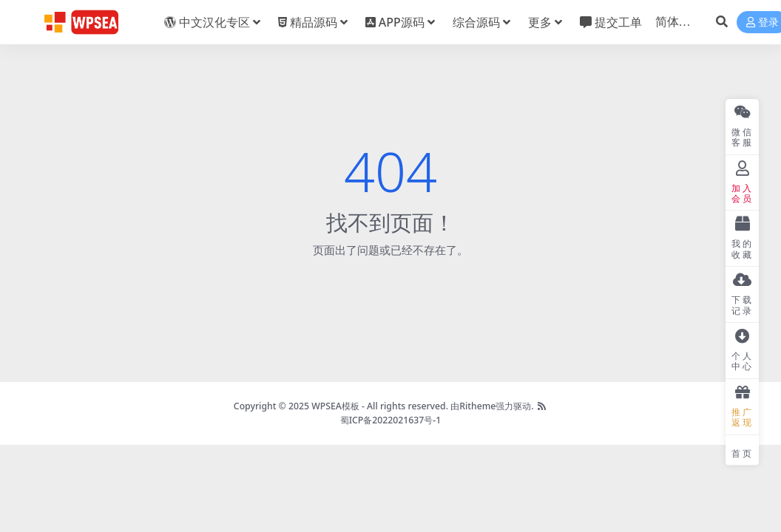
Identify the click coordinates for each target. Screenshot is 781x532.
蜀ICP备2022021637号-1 (391, 420)
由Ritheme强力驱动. (492, 406)
